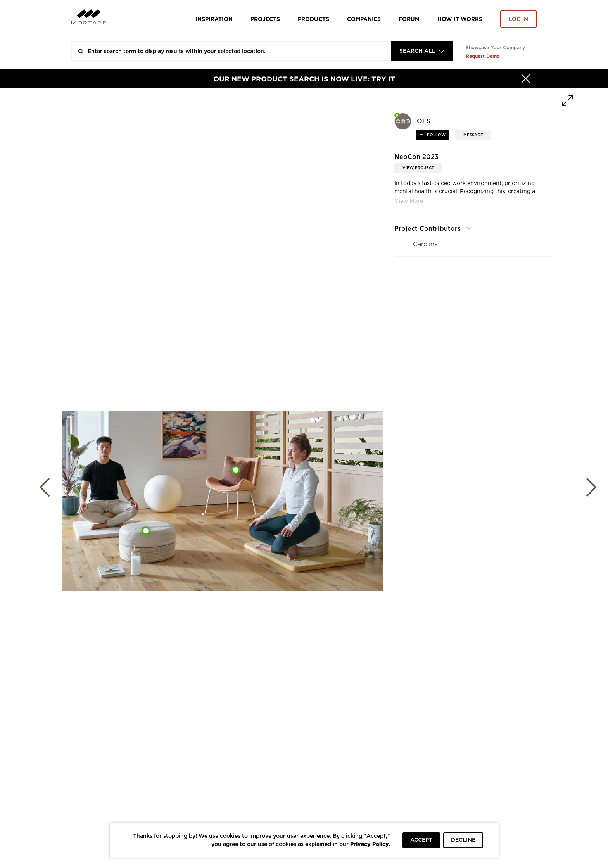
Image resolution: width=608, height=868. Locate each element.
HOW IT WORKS (460, 19)
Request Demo (483, 56)
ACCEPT (421, 840)
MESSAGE (473, 135)
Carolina (425, 244)
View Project (418, 168)
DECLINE (463, 840)
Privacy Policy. (370, 844)
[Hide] (526, 79)
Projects (265, 19)
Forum (409, 19)
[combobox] (422, 51)
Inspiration (214, 19)
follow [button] (436, 135)
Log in (518, 19)
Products (313, 19)
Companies (364, 19)
